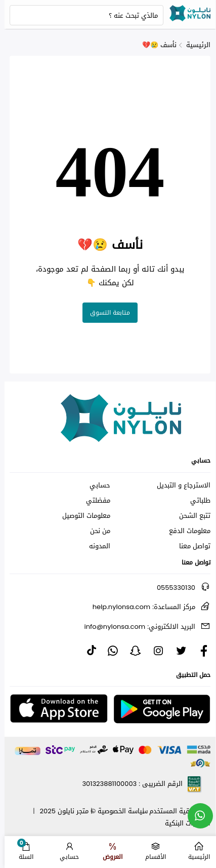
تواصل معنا (190, 546)
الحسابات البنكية (183, 823)
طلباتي (196, 501)
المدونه (95, 546)
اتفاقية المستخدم (170, 811)
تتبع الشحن (190, 516)
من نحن (96, 531)
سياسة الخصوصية (118, 811)
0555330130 (171, 588)
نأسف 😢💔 (155, 45)
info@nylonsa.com (135, 627)
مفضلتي (94, 501)
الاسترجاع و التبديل (179, 485)
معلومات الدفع (185, 531)
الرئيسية (194, 45)
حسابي (95, 485)
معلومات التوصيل (82, 516)
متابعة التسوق (105, 313)
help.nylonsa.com (139, 607)
